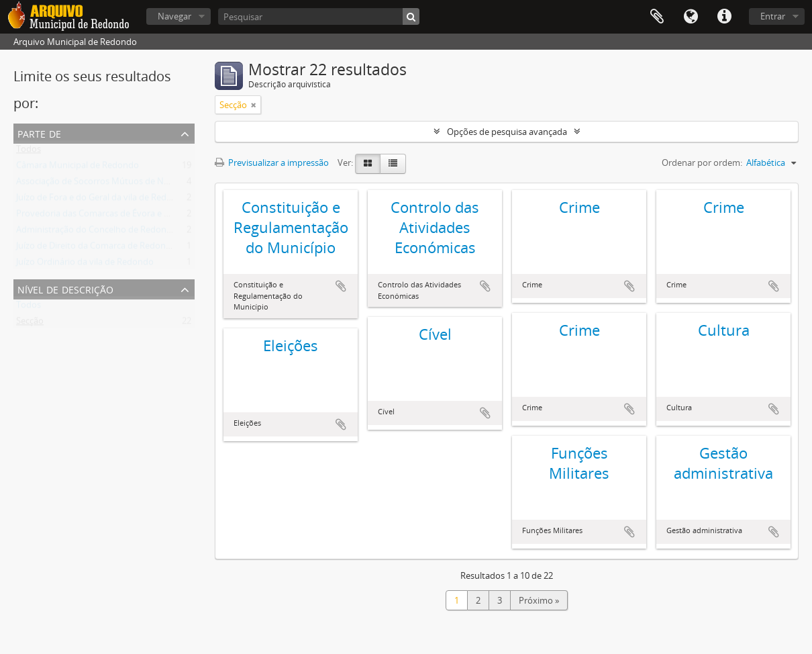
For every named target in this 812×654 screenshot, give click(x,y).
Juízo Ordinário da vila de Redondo (85, 265)
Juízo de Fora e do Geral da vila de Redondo (102, 200)
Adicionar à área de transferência (341, 286)
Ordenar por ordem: (702, 162)
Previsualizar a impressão (272, 162)
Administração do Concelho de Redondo (97, 232)
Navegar (174, 16)
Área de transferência (657, 17)
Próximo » (539, 600)
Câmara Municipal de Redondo (78, 168)
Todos (29, 152)
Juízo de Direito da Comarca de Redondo (96, 248)
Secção (30, 324)
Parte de (39, 133)
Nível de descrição (65, 288)
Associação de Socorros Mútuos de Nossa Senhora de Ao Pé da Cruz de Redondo (177, 184)
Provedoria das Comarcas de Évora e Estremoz (109, 216)
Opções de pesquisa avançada (507, 132)
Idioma (691, 17)
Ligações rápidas (724, 17)
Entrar (773, 16)
